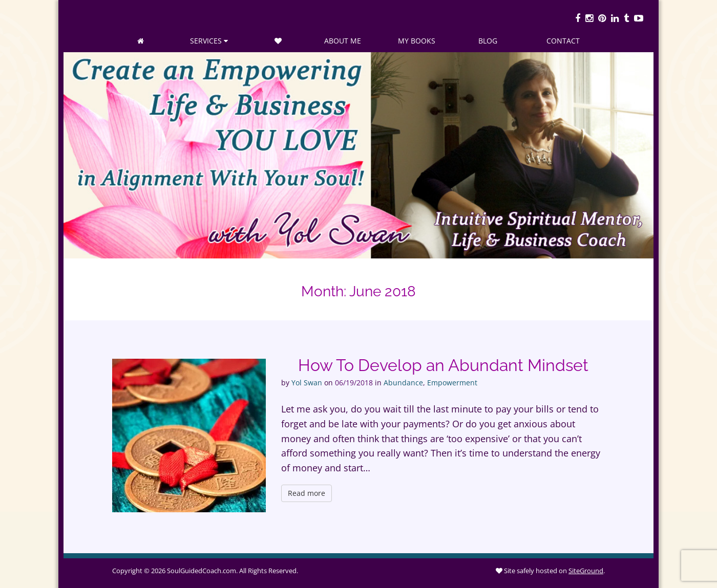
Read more (307, 493)
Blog (488, 41)
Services (209, 41)
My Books (417, 41)
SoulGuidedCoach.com (202, 571)
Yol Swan (307, 383)
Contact (563, 41)
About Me (343, 41)
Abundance (403, 383)
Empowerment (452, 383)
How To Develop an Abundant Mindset (443, 365)
